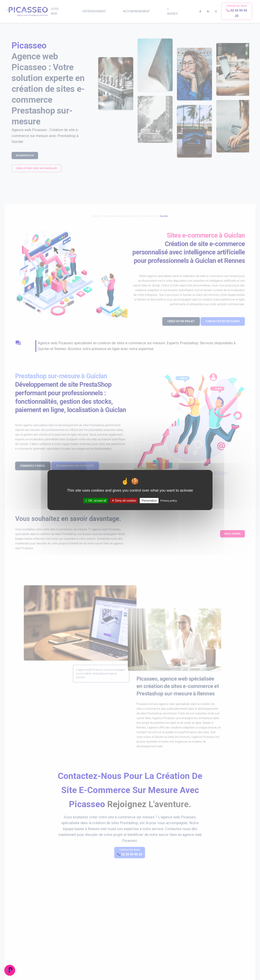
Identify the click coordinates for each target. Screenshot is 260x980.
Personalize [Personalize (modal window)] (149, 501)
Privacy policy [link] (169, 501)
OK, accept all (96, 501)
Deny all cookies (124, 501)
